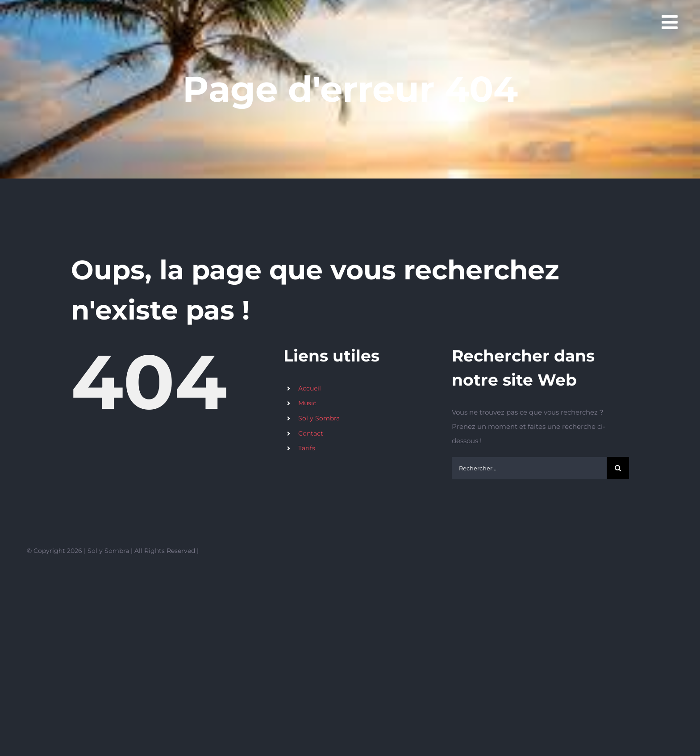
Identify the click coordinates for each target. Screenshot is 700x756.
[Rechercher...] (529, 468)
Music (307, 403)
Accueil (310, 388)
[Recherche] (618, 468)
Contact (311, 433)
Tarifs (307, 448)
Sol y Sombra (319, 418)
